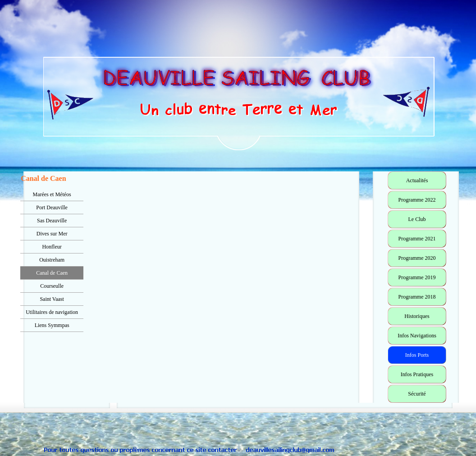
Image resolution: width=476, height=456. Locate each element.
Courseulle (52, 286)
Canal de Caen (52, 273)
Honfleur (52, 247)
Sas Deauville (52, 221)
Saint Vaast (52, 299)
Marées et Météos (52, 194)
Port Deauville (52, 207)
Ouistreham (52, 260)
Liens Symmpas (52, 325)
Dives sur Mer (52, 234)
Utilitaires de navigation (52, 312)
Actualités (417, 180)
